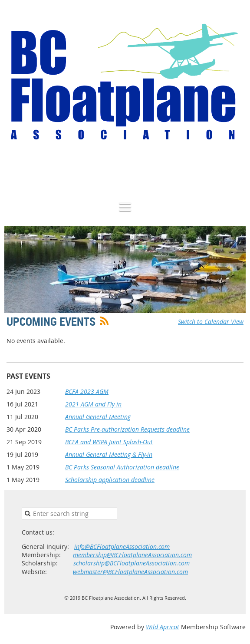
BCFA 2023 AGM (87, 391)
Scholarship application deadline (110, 480)
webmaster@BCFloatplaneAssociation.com (130, 572)
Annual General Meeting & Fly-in (109, 454)
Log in (237, 170)
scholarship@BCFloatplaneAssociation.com (132, 563)
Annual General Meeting (98, 417)
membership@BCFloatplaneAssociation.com (132, 555)
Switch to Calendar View (211, 322)
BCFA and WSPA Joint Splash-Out (109, 442)
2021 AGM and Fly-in (93, 404)
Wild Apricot (163, 627)
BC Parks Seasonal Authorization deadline (122, 467)
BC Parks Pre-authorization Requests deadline (127, 429)
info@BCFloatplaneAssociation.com (122, 547)
